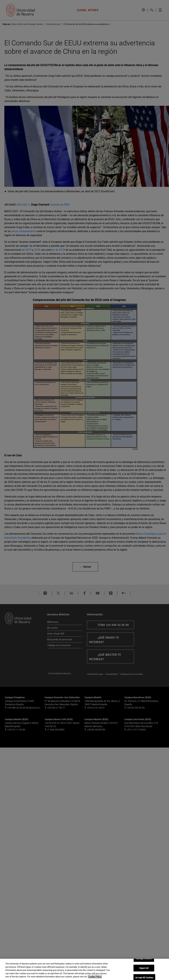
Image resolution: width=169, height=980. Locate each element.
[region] (84, 969)
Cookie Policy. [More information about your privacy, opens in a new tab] (95, 977)
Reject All (144, 968)
